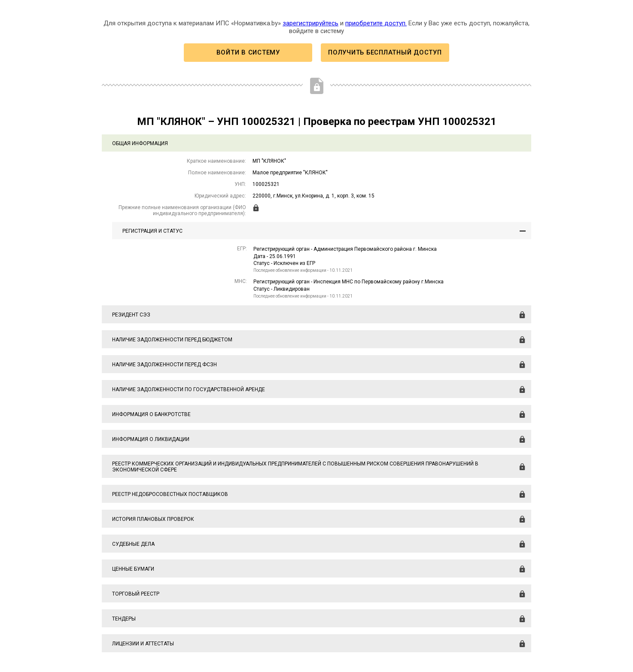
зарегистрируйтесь (310, 23)
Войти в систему (248, 52)
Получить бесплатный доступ (385, 52)
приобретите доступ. (376, 23)
